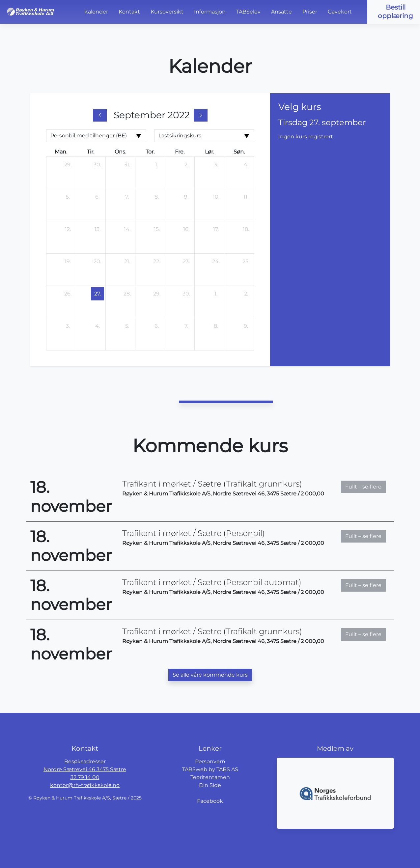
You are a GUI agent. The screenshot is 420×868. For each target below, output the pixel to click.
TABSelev (248, 12)
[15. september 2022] (157, 229)
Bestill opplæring (395, 12)
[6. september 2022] (98, 197)
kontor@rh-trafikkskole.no (85, 785)
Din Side (210, 785)
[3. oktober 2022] (68, 326)
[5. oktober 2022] (127, 326)
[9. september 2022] (186, 197)
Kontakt (129, 12)
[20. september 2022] (98, 262)
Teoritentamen (210, 777)
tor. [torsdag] (150, 152)
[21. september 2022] (127, 262)
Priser (310, 12)
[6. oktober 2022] (157, 326)
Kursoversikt (167, 12)
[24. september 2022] (216, 262)
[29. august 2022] (68, 165)
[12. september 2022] (68, 229)
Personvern (210, 761)
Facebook (210, 801)
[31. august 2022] (127, 165)
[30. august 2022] (98, 165)
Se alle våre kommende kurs (210, 675)
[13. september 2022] (98, 229)
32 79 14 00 (85, 777)
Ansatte (281, 12)
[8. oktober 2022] (216, 326)
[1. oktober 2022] (216, 294)
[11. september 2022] (246, 197)
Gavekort (340, 12)
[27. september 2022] (98, 294)
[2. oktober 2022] (246, 294)
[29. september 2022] (157, 294)
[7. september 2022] (127, 197)
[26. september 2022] (68, 294)
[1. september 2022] (157, 165)
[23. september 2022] (186, 262)
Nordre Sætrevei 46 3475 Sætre (85, 769)
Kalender (96, 12)
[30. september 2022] (186, 294)
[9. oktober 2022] (246, 326)
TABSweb (195, 769)
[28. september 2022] (127, 294)
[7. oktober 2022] (186, 326)
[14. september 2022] (127, 229)
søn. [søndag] (239, 152)
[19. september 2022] (68, 262)
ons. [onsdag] (120, 152)
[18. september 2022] (246, 229)
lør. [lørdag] (210, 152)
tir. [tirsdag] (91, 152)
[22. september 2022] (157, 262)
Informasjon (210, 12)
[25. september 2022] (246, 262)
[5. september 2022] (68, 197)
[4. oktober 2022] (98, 326)
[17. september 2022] (216, 229)
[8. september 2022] (157, 197)
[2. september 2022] (186, 165)
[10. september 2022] (216, 197)
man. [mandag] (61, 152)
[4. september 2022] (246, 165)
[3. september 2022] (216, 165)
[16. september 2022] (186, 229)
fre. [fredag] (180, 152)
